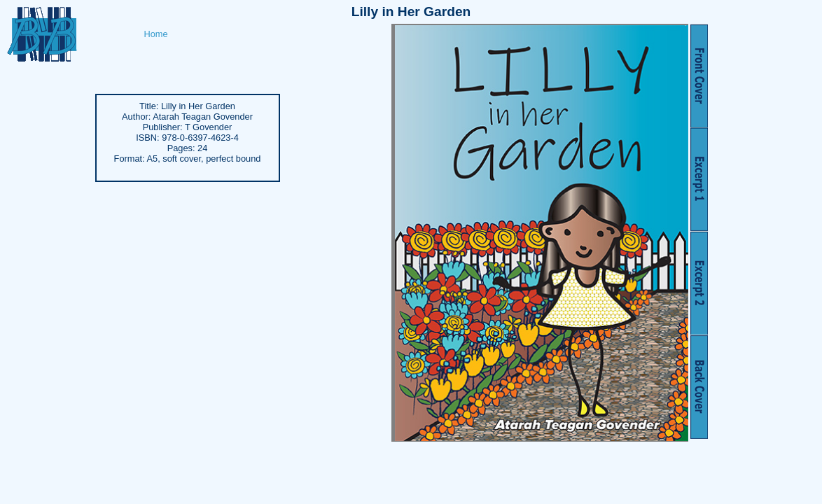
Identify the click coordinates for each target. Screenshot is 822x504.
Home (156, 34)
